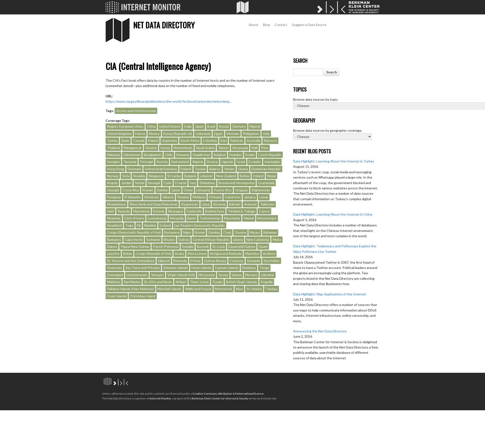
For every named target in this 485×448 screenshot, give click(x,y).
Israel (241, 162)
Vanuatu (157, 275)
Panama (183, 197)
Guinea (184, 240)
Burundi (203, 246)
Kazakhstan (201, 155)
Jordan (126, 183)
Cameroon (233, 197)
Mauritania (232, 218)
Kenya (165, 148)
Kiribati (181, 282)
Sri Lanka (174, 176)
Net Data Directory (164, 25)
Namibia (150, 225)
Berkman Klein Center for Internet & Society (220, 398)
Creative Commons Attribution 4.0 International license (228, 394)
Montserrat (224, 289)
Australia (253, 140)
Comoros (236, 261)
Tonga (264, 268)
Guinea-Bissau (215, 261)
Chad (227, 232)
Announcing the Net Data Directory (320, 331)
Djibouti (164, 261)
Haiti (110, 211)
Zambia (162, 190)
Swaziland (114, 225)
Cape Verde (134, 240)
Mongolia (177, 218)
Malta (277, 240)
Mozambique (117, 204)
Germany (239, 126)
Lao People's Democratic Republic (200, 225)
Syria (126, 176)
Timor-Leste (199, 282)
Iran (224, 140)
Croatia (181, 183)
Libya (206, 204)
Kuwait (148, 190)
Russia (224, 126)
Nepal (271, 176)
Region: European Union (125, 126)
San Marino (132, 282)
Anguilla (267, 282)
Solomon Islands (176, 268)
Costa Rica (131, 190)
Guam (263, 246)
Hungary (113, 162)
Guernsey (114, 268)
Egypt (218, 134)
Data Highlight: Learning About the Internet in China (333, 214)
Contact (281, 25)
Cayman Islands (227, 268)
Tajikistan (267, 204)
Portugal (146, 162)
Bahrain (235, 204)
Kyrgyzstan (190, 204)
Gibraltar (268, 275)
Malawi (249, 218)
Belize (128, 253)
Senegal (154, 183)
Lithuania (203, 190)
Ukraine (151, 148)
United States (170, 126)
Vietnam (233, 134)
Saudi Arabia (205, 148)
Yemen (229, 169)
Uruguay (242, 190)
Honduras (152, 197)
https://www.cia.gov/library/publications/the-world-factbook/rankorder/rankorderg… (169, 101)
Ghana (243, 169)
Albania (168, 197)
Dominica (249, 268)
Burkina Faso (215, 211)
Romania (183, 155)
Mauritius (252, 253)
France (140, 134)
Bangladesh (153, 155)
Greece (212, 162)
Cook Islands (117, 296)
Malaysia (113, 155)
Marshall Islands (170, 289)
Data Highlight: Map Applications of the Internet (330, 294)
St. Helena (254, 289)
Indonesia (203, 134)
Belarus (215, 169)
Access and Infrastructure (136, 111)
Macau (255, 232)
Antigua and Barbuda (226, 253)
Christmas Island (143, 296)
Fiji (139, 225)
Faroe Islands (201, 268)
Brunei (200, 232)
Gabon (112, 246)
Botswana (172, 232)
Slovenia (219, 204)
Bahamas (270, 232)
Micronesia (207, 275)
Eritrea (195, 261)
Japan (199, 126)
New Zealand (226, 176)
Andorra (269, 253)
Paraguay (114, 197)
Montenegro (267, 218)
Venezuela (240, 148)
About (253, 25)
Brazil (211, 126)
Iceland (165, 225)
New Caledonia (258, 240)
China (151, 126)
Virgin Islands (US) (181, 275)
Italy (266, 134)
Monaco (251, 275)
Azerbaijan (272, 162)
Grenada (253, 261)
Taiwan (223, 148)
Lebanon (206, 176)
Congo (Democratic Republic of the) (134, 232)
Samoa (237, 275)
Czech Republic (270, 155)
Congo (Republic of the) (153, 253)
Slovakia (139, 176)
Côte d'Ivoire (134, 218)
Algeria (198, 162)
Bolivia (245, 176)
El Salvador (133, 197)
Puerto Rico (223, 190)
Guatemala (266, 183)
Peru (265, 148)
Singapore (156, 176)
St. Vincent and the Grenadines (131, 261)
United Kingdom (119, 134)
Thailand (113, 148)
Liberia (238, 240)
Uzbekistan (132, 155)
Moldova (199, 197)
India (188, 126)
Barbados (114, 240)
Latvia (264, 197)
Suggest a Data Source (309, 25)
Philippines (251, 134)
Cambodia (194, 211)
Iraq (193, 183)
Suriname (153, 240)
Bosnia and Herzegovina (236, 183)
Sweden (236, 155)
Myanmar (114, 218)
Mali (255, 148)
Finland (186, 169)
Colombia (210, 140)
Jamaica (250, 197)
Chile (169, 155)
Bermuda (180, 261)
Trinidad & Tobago (242, 211)
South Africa (190, 140)
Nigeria (255, 126)
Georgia (113, 190)
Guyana (240, 232)
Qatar (176, 190)
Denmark (134, 169)
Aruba (179, 253)
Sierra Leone (197, 253)
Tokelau (271, 289)
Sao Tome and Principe (143, 268)
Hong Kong (116, 169)
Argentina (169, 140)
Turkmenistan (210, 218)
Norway (113, 176)
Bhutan (169, 240)
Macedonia (141, 211)
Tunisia (200, 169)
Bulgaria (190, 176)
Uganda (227, 162)
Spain (125, 140)
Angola (112, 183)
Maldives (114, 282)
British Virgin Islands (242, 282)
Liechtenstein (137, 275)
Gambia (214, 232)
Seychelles (272, 261)
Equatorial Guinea (242, 246)
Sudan (250, 155)
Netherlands (183, 148)
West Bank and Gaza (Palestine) (154, 204)
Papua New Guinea (135, 246)
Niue (239, 289)
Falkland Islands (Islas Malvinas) (130, 289)
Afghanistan (261, 190)
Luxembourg (157, 218)
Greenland (115, 275)
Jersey (223, 275)
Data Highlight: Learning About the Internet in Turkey (334, 161)
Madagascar (133, 148)
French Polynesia (166, 246)
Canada (139, 140)
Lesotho (113, 253)
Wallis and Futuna (198, 289)
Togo (129, 225)
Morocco (270, 140)
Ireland (258, 176)
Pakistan (237, 140)
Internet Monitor (160, 398)
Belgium (220, 155)
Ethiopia (215, 197)
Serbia (140, 183)
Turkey (112, 140)
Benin (192, 218)
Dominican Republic (266, 169)
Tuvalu (217, 282)
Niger (187, 232)
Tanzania (130, 162)
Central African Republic (211, 240)
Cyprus (264, 211)
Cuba (167, 183)
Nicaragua (176, 211)
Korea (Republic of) (178, 134)
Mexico (154, 134)
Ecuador (255, 162)
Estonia (159, 211)
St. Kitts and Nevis (158, 282)
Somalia (188, 246)
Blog (266, 25)
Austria (162, 162)
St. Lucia (219, 246)
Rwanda (124, 211)
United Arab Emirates (161, 169)
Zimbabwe (207, 183)
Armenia (250, 204)
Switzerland (180, 162)
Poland (153, 140)
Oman (188, 190)
